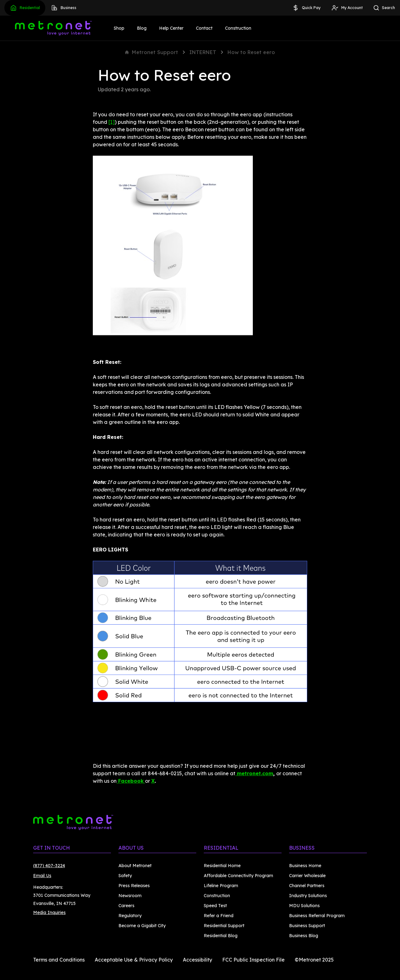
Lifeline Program (221, 886)
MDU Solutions (304, 906)
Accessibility (197, 960)
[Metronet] (53, 28)
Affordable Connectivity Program (238, 876)
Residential (25, 8)
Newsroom (130, 896)
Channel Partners (307, 886)
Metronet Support (152, 52)
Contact (204, 28)
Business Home (305, 866)
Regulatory (130, 916)
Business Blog (304, 936)
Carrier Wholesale (307, 876)
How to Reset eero (251, 52)
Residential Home (222, 866)
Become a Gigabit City (142, 926)
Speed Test (215, 906)
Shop (119, 28)
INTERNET (203, 52)
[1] (112, 122)
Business (63, 8)
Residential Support (224, 926)
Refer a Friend (219, 916)
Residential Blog (221, 936)
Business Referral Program (317, 916)
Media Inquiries (49, 912)
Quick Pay (306, 8)
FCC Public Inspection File (253, 960)
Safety (125, 876)
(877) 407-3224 (49, 866)
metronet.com (254, 773)
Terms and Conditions (59, 960)
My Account (347, 8)
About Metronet (135, 866)
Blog (142, 28)
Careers (126, 906)
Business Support (307, 926)
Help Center (171, 28)
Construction (238, 28)
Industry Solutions (308, 896)
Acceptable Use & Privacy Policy (134, 960)
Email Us (42, 876)
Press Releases (134, 886)
